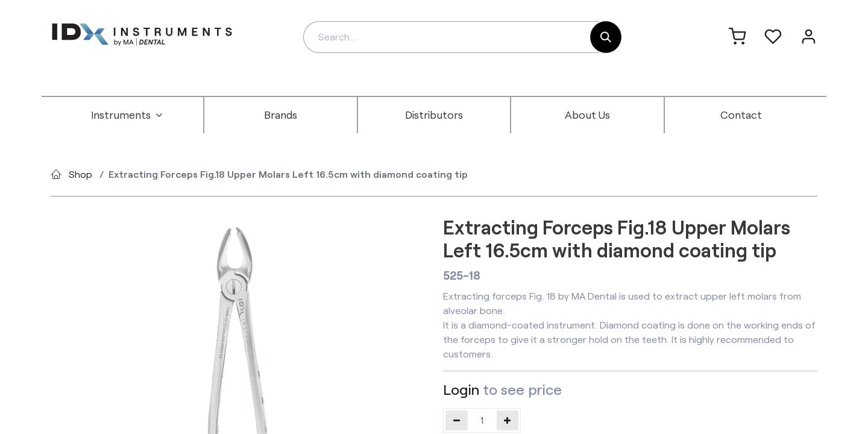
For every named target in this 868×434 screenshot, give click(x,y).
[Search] (606, 37)
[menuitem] (127, 115)
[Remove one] (457, 420)
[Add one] (508, 420)
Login (461, 389)
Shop (80, 174)
